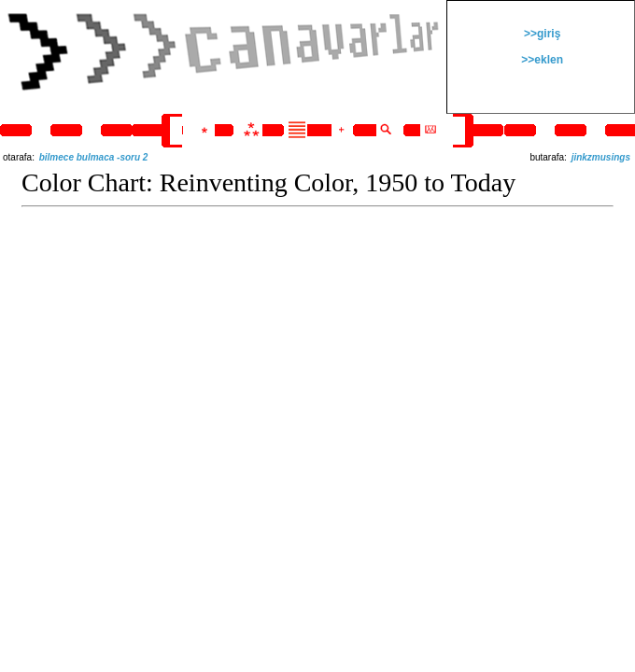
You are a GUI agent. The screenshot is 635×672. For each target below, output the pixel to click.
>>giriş (541, 34)
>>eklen (541, 60)
